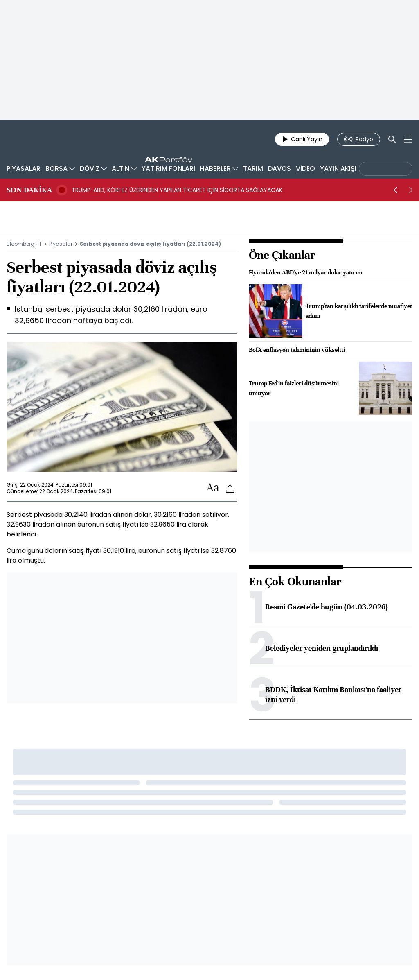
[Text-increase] (213, 488)
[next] (411, 190)
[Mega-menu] (408, 139)
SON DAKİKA (29, 190)
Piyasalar (61, 244)
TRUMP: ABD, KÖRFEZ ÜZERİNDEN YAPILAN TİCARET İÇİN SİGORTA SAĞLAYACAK (177, 190)
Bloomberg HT (24, 244)
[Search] (392, 139)
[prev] (395, 190)
